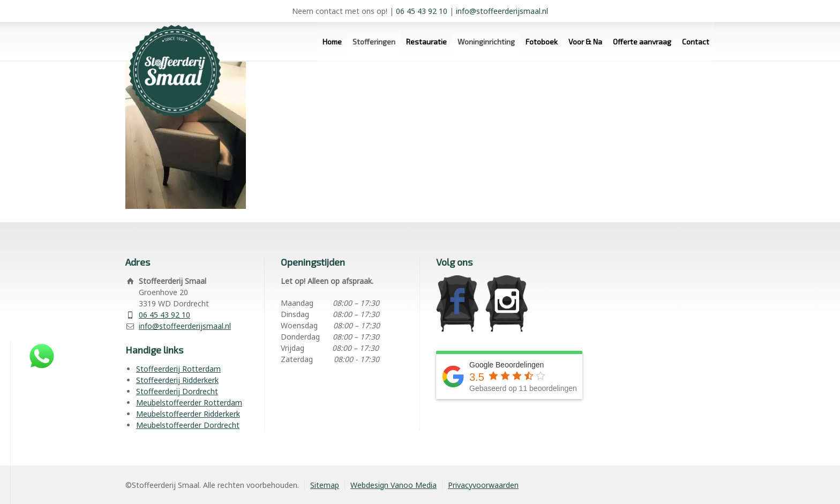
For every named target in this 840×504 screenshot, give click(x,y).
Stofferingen (374, 42)
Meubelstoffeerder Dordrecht (188, 425)
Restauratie (426, 42)
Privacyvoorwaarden (483, 485)
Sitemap (325, 485)
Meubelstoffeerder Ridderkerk (188, 414)
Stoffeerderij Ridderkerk (177, 380)
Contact (696, 42)
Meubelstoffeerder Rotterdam (189, 403)
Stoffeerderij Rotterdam (178, 369)
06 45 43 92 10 (422, 11)
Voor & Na (585, 42)
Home (332, 42)
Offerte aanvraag (642, 42)
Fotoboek (542, 42)
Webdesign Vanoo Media (393, 485)
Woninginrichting (486, 42)
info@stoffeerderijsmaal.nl (502, 11)
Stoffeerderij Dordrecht (177, 391)
